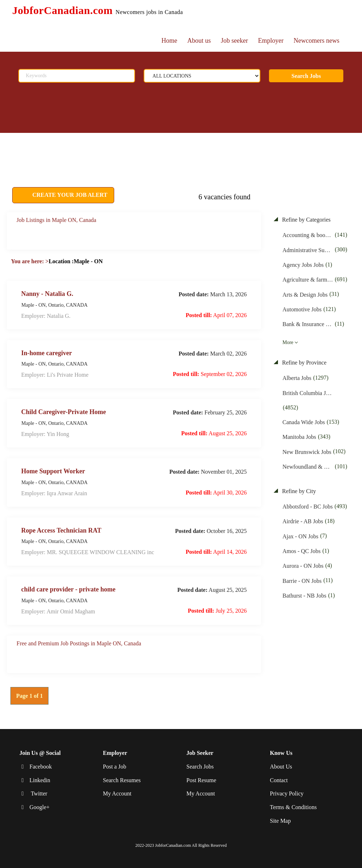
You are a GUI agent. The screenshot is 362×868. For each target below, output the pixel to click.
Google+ (40, 807)
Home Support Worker (53, 471)
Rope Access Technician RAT (61, 530)
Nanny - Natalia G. (47, 293)
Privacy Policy (287, 793)
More (288, 342)
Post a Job (115, 767)
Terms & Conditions (293, 807)
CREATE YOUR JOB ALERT (69, 195)
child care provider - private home (68, 589)
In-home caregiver (47, 353)
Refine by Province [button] (304, 363)
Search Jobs (306, 76)
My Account (117, 793)
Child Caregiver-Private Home (64, 412)
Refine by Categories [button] (306, 220)
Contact (279, 780)
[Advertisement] (174, 151)
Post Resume (201, 780)
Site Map (280, 821)
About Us (281, 767)
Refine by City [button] (298, 491)
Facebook (41, 767)
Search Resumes (122, 780)
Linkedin (40, 780)
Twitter (38, 793)
